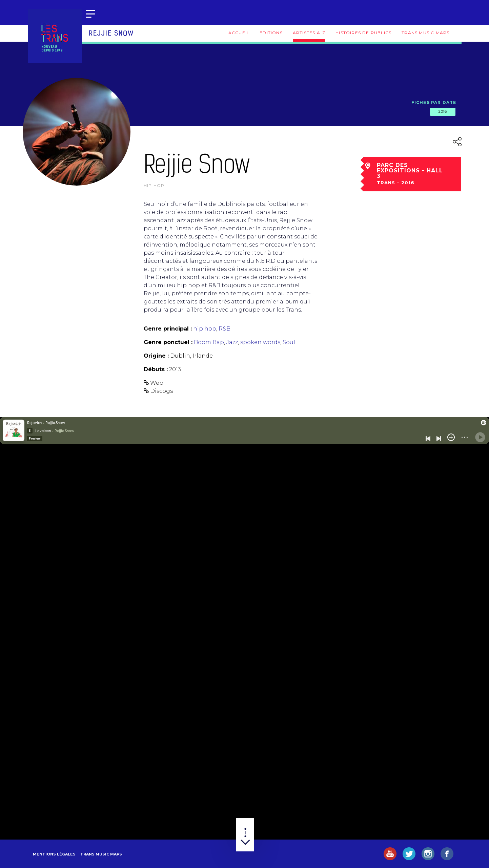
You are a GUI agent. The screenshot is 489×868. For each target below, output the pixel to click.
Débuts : (156, 369)
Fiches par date (434, 102)
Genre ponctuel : (168, 342)
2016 (443, 111)
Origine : (156, 356)
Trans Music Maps (425, 33)
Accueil (239, 33)
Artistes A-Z (309, 33)
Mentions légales (54, 854)
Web (157, 383)
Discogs (161, 391)
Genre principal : (168, 329)
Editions (271, 33)
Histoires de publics (363, 33)
